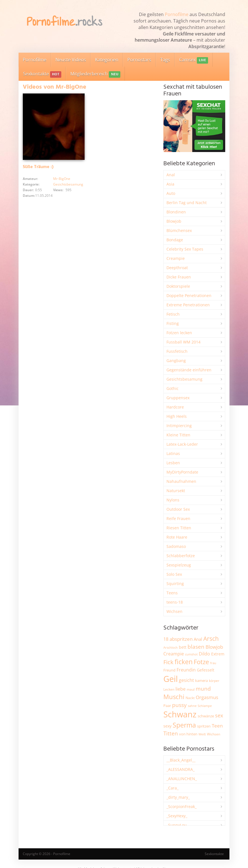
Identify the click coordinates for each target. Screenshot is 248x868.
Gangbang (176, 361)
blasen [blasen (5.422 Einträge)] (196, 647)
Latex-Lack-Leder (182, 444)
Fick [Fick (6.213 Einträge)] (168, 662)
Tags (165, 60)
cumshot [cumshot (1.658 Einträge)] (191, 654)
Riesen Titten (179, 528)
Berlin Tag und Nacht (187, 203)
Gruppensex (178, 398)
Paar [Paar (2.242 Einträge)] (167, 706)
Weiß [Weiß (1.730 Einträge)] (202, 734)
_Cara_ (173, 788)
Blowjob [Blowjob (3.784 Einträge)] (214, 647)
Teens (172, 593)
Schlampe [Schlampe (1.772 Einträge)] (205, 706)
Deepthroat (177, 268)
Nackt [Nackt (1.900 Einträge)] (190, 698)
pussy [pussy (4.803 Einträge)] (179, 705)
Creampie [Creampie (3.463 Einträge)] (174, 654)
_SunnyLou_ (177, 825)
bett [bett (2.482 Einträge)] (183, 647)
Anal (171, 175)
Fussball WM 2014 (183, 342)
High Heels (177, 416)
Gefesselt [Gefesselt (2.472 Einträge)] (206, 670)
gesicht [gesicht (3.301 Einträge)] (186, 680)
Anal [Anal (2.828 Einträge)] (198, 639)
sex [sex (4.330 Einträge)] (219, 715)
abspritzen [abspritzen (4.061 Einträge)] (181, 639)
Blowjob (174, 221)
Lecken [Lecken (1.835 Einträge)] (169, 689)
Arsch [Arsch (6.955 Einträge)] (211, 638)
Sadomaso (176, 546)
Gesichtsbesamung (68, 184)
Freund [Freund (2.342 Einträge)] (169, 670)
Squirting (175, 583)
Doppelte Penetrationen (189, 295)
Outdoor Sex (178, 509)
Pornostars (139, 60)
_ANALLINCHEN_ (182, 779)
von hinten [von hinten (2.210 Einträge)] (188, 734)
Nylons (173, 500)
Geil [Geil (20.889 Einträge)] (171, 679)
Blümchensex (179, 230)
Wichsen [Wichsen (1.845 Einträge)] (214, 734)
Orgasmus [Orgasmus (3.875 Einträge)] (207, 697)
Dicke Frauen (179, 277)
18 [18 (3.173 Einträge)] (166, 639)
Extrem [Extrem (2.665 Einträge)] (218, 654)
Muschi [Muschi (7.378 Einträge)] (174, 697)
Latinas (173, 453)
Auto (171, 193)
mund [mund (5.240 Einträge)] (203, 689)
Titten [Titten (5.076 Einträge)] (171, 733)
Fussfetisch (177, 351)
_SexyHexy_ (177, 816)
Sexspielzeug (179, 565)
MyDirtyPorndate (182, 472)
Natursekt (176, 491)
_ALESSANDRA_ (181, 769)
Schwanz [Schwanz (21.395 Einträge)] (180, 714)
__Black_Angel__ (181, 760)
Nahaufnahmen (181, 481)
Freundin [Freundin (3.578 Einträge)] (186, 670)
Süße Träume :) (38, 167)
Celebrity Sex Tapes (185, 249)
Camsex (194, 60)
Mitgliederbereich (95, 74)
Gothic (173, 388)
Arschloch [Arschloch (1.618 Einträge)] (171, 648)
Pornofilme (177, 14)
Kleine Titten (178, 435)
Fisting (173, 323)
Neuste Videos (71, 60)
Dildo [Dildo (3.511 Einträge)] (204, 654)
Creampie (176, 258)
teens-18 (175, 602)
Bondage (175, 240)
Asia (170, 184)
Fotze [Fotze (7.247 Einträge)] (201, 662)
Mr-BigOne (62, 179)
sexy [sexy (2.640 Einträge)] (167, 726)
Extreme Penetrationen (188, 305)
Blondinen (176, 212)
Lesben (173, 463)
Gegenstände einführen (189, 370)
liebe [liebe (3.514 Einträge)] (181, 689)
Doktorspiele (178, 286)
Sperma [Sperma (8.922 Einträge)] (184, 725)
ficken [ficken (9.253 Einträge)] (184, 662)
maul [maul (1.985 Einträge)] (191, 689)
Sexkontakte (42, 74)
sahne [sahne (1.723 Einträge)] (192, 706)
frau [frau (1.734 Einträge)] (213, 663)
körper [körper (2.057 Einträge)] (214, 681)
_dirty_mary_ (178, 797)
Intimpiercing (179, 426)
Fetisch (173, 314)
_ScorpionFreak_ (182, 806)
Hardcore (175, 407)
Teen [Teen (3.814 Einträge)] (217, 726)
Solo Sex (174, 574)
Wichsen (174, 611)
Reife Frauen (178, 518)
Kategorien (107, 60)
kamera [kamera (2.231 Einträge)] (201, 680)
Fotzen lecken (179, 333)
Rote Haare (177, 537)
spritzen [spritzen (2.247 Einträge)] (204, 726)
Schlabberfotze (181, 556)
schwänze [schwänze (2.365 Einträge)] (206, 716)
